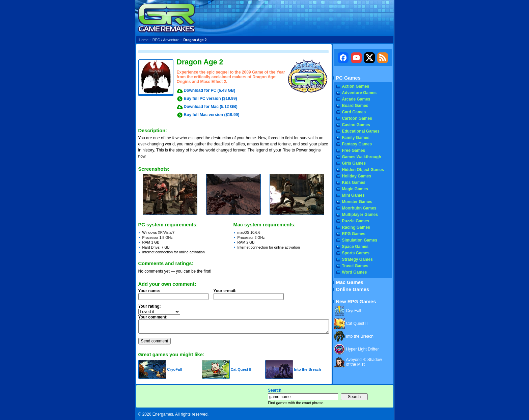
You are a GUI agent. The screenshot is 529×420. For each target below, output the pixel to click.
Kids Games (354, 183)
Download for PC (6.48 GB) (210, 90)
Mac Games (350, 282)
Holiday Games (357, 176)
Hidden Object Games (363, 170)
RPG (156, 40)
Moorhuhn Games (359, 208)
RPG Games (354, 234)
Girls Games (354, 163)
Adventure (171, 40)
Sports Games (356, 253)
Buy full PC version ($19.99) (211, 99)
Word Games (355, 272)
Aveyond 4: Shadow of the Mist (364, 362)
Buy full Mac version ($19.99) (212, 115)
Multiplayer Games (360, 215)
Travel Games (355, 266)
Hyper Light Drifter (363, 349)
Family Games (356, 138)
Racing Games (356, 227)
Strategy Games (357, 259)
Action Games (356, 86)
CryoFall (174, 369)
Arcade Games (356, 99)
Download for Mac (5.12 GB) (211, 107)
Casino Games (356, 125)
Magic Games (355, 189)
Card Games (354, 112)
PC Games (348, 78)
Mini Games (353, 195)
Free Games (354, 150)
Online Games (353, 289)
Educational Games (361, 131)
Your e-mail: (251, 296)
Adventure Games (359, 93)
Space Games (355, 247)
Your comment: (153, 317)
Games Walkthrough (362, 157)
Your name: (149, 291)
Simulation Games (360, 240)
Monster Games (357, 202)
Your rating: (150, 306)
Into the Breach (307, 369)
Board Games (355, 106)
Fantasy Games (357, 144)
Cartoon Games (357, 118)
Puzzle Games (356, 221)
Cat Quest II (241, 369)
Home (144, 40)
